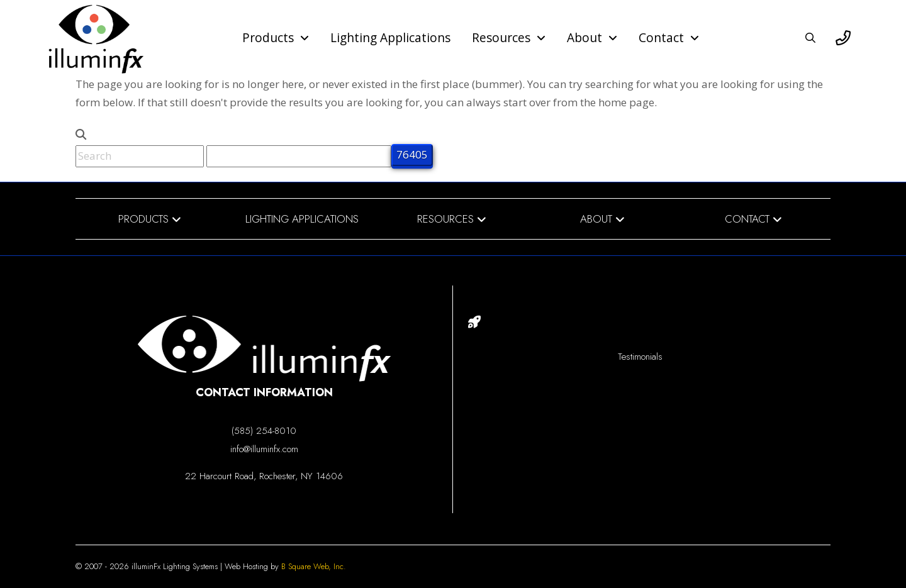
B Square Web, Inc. (314, 566)
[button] (810, 38)
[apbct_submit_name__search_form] (412, 155)
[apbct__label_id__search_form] (299, 156)
